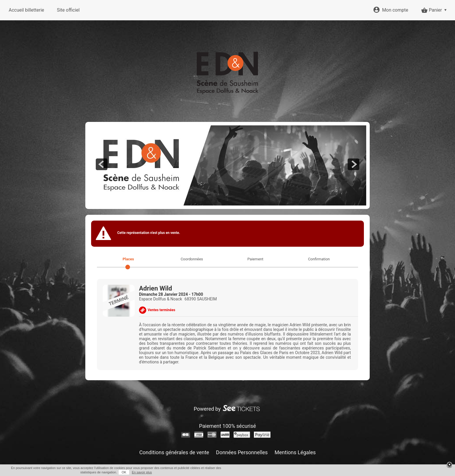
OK (124, 472)
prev (102, 164)
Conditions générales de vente (174, 452)
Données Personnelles (242, 452)
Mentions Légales (295, 452)
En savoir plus (142, 472)
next (353, 164)
